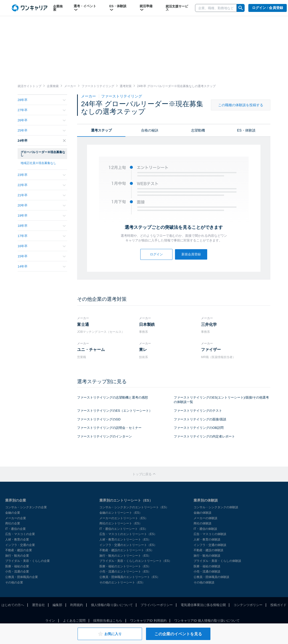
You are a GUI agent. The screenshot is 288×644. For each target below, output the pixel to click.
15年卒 (42, 256)
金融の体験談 (202, 513)
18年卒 (42, 226)
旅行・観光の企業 (17, 556)
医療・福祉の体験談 (207, 566)
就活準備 (146, 8)
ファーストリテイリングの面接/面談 (200, 419)
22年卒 (42, 185)
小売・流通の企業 (17, 572)
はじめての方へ (13, 605)
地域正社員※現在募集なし (38, 163)
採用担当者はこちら (108, 621)
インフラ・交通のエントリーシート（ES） (128, 545)
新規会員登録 (191, 254)
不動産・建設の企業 (19, 550)
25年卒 (42, 130)
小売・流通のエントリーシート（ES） (125, 572)
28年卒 (42, 100)
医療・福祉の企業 (17, 566)
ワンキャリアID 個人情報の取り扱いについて (207, 621)
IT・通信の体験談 (205, 529)
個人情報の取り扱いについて (112, 605)
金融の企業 (13, 513)
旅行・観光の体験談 (207, 556)
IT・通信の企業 (15, 529)
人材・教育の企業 (17, 540)
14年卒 (42, 266)
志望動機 (198, 130)
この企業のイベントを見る (178, 634)
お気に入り (110, 634)
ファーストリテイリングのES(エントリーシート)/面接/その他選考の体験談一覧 (221, 400)
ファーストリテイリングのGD (99, 419)
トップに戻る (144, 474)
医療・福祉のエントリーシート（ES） (125, 566)
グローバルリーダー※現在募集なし (43, 154)
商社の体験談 (202, 523)
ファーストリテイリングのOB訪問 (199, 428)
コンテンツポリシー (248, 605)
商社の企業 (13, 523)
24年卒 (42, 141)
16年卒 (42, 246)
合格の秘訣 (150, 130)
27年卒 (42, 110)
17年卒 (42, 236)
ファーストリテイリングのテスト (198, 411)
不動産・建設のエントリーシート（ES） (127, 550)
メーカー (89, 96)
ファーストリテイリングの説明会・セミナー (109, 428)
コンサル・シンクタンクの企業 (26, 507)
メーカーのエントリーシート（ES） (124, 518)
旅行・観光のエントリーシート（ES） (125, 556)
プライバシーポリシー (157, 605)
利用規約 (77, 605)
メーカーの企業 (16, 518)
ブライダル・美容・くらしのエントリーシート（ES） (136, 561)
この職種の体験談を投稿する (241, 105)
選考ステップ (101, 130)
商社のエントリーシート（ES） (121, 523)
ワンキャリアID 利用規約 (148, 621)
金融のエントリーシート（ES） (121, 513)
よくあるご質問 (74, 621)
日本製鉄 (147, 324)
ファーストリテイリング (122, 96)
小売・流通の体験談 (207, 572)
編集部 (57, 605)
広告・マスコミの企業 (20, 534)
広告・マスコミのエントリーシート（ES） (128, 534)
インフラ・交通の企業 (20, 545)
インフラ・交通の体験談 (210, 545)
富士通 (83, 324)
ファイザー (211, 350)
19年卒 (42, 216)
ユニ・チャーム (91, 350)
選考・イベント (85, 8)
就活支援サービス (177, 8)
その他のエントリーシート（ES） (122, 582)
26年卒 (42, 120)
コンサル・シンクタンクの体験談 (216, 507)
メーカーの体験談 (205, 518)
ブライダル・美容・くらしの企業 (28, 561)
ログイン (156, 254)
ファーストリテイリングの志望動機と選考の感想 (113, 397)
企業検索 (58, 8)
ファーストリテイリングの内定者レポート (204, 436)
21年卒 (42, 195)
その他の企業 (14, 582)
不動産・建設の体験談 (208, 550)
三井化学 (209, 324)
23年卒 (42, 175)
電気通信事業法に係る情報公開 (203, 605)
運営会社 (38, 605)
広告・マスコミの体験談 (210, 534)
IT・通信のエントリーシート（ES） (124, 529)
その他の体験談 (204, 582)
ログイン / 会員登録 (268, 8)
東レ (143, 350)
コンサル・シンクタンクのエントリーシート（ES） (134, 507)
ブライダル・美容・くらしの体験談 (217, 561)
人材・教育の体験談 (207, 540)
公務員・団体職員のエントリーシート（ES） (130, 577)
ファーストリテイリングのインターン (104, 436)
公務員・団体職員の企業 (22, 577)
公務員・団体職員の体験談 (211, 577)
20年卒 (42, 205)
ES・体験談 (118, 8)
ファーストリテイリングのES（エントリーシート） (115, 411)
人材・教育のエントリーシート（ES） (125, 540)
